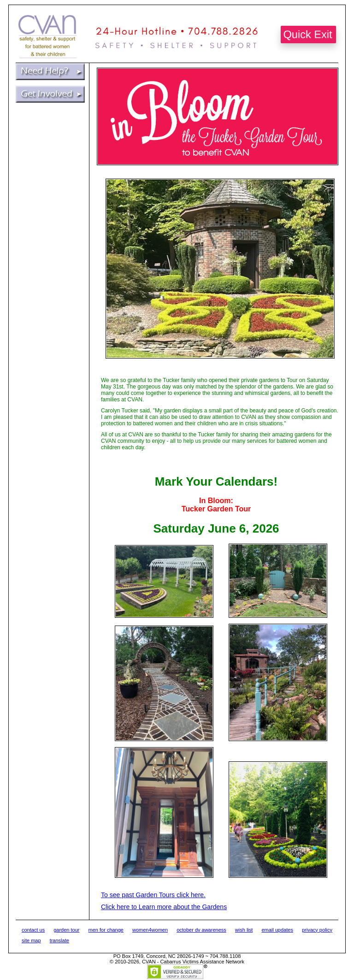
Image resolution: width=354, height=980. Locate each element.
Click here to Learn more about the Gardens (164, 907)
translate (59, 940)
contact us (33, 930)
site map (31, 940)
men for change (106, 930)
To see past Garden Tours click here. (153, 895)
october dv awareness (201, 930)
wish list (244, 930)
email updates (277, 930)
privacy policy (317, 930)
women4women (150, 930)
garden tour (66, 930)
